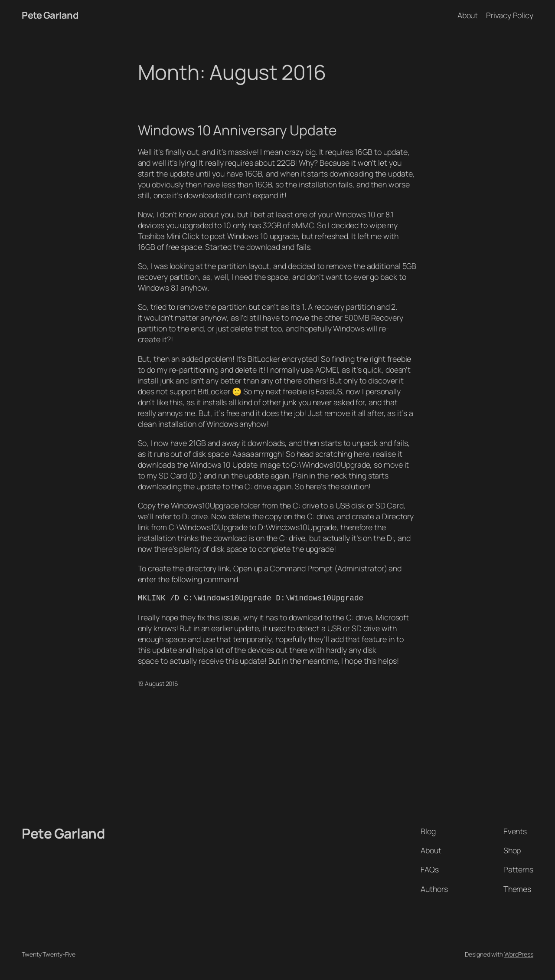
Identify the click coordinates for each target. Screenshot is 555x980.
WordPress (519, 954)
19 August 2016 (158, 683)
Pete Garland (50, 15)
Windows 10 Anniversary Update (237, 131)
